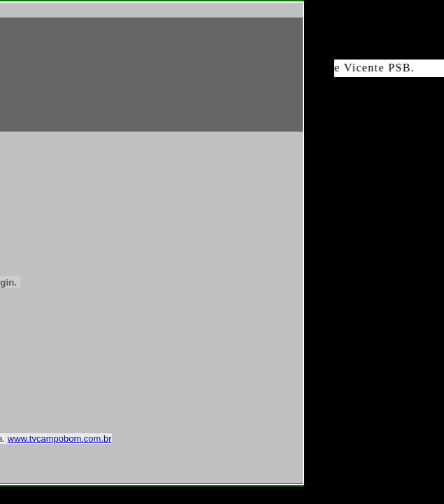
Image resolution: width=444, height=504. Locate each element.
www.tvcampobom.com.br (60, 439)
